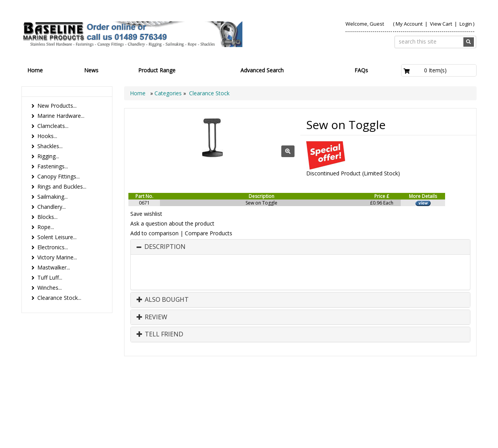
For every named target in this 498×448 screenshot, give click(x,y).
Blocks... (47, 217)
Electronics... (53, 247)
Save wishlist (146, 214)
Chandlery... (52, 207)
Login (466, 24)
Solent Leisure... (57, 237)
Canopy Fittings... (59, 176)
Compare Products (209, 233)
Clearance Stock (209, 93)
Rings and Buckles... (62, 186)
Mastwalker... (54, 267)
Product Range (157, 70)
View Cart (442, 24)
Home (35, 70)
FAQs (361, 70)
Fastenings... (53, 166)
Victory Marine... (57, 257)
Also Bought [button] (163, 300)
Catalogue (418, 399)
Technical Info (452, 391)
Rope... (46, 227)
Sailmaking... (53, 197)
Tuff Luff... (50, 277)
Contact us (381, 391)
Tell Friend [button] (160, 334)
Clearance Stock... (59, 298)
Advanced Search (262, 70)
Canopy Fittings (374, 399)
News (91, 70)
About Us (346, 391)
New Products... (57, 106)
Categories (169, 93)
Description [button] (165, 247)
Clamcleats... (53, 126)
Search (415, 391)
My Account (409, 24)
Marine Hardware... (61, 116)
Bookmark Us (453, 399)
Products (312, 391)
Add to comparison (154, 233)
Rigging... (48, 156)
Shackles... (50, 146)
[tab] (300, 247)
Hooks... (47, 136)
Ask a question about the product (172, 223)
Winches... (50, 288)
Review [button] (152, 317)
